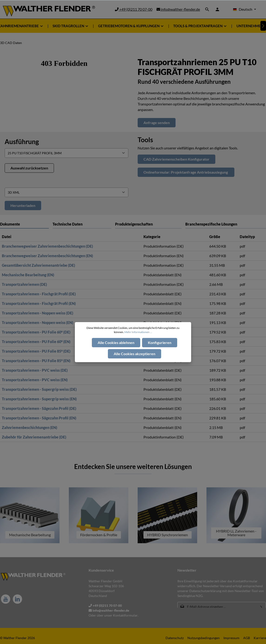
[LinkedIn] (17, 599)
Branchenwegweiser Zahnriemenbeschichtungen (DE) (47, 246)
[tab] (82, 224)
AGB (247, 638)
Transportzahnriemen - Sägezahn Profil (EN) (39, 418)
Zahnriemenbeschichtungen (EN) (30, 427)
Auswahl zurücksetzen (29, 168)
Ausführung (22, 142)
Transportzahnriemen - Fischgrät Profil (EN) (39, 303)
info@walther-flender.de (178, 9)
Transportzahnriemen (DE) (24, 284)
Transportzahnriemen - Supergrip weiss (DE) (39, 389)
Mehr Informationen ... (138, 332)
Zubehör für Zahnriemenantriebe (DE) (34, 437)
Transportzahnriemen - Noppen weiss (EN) (38, 322)
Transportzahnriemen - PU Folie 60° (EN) (36, 342)
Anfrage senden (157, 123)
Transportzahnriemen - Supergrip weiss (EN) (39, 399)
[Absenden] (261, 607)
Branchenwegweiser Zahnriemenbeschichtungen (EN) (47, 256)
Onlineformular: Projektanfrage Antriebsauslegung (186, 172)
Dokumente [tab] (10, 224)
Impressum (231, 638)
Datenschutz (175, 638)
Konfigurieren (160, 342)
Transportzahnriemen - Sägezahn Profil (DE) (39, 408)
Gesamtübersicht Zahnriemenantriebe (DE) (38, 265)
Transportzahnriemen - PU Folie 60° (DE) (36, 332)
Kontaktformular (125, 615)
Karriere (260, 638)
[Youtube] (6, 599)
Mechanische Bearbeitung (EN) (28, 275)
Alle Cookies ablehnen (116, 342)
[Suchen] (207, 9)
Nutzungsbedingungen (204, 638)
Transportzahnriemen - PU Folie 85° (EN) (36, 361)
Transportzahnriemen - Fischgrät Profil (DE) (39, 294)
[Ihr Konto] (217, 9)
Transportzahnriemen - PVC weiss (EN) (35, 380)
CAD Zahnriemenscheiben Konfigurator (176, 159)
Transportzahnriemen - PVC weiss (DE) (35, 370)
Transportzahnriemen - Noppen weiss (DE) (38, 313)
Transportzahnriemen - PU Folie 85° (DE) (36, 351)
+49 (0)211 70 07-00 (134, 9)
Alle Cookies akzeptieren (135, 354)
